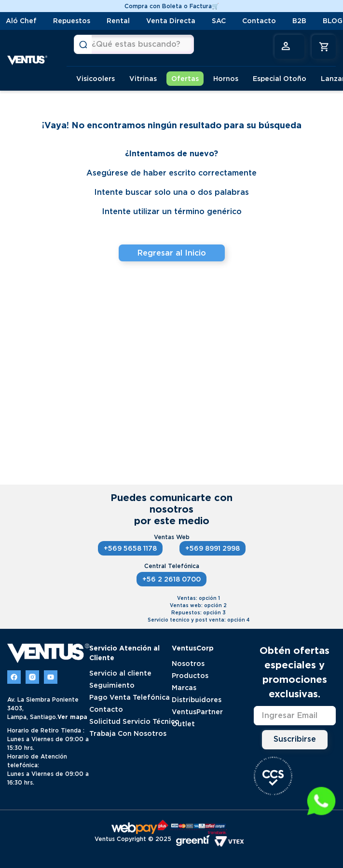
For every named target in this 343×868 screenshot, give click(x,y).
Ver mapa (72, 717)
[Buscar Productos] (83, 44)
